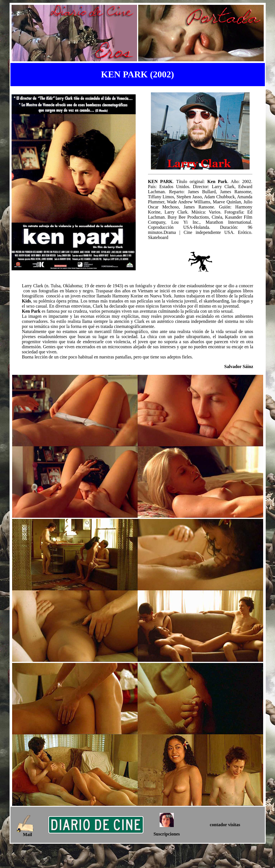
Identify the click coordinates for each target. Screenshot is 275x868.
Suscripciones (167, 834)
